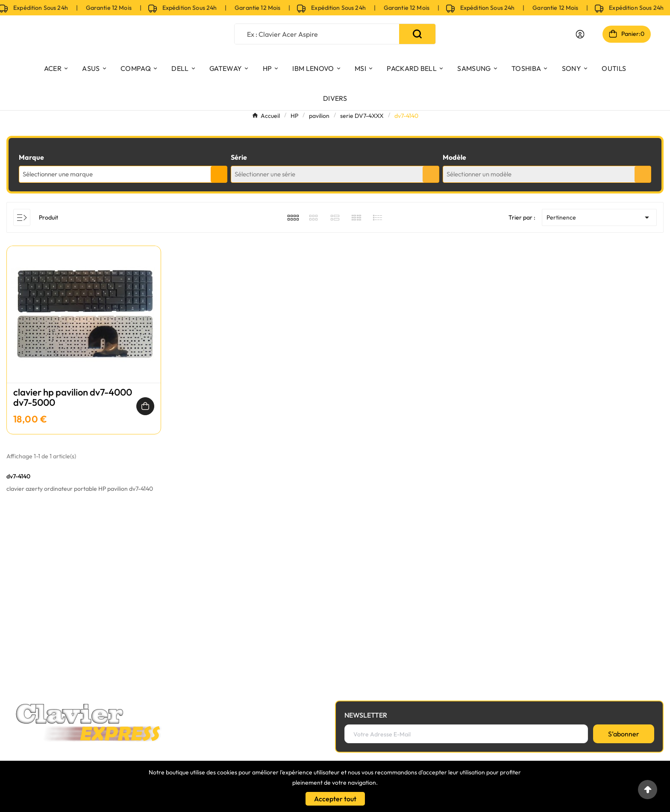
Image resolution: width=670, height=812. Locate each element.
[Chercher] (317, 34)
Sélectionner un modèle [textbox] (479, 174)
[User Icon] (580, 34)
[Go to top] (648, 790)
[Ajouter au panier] (145, 406)
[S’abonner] (624, 734)
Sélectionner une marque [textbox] (58, 174)
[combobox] (123, 174)
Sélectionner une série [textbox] (265, 174)
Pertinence (599, 217)
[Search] (417, 34)
